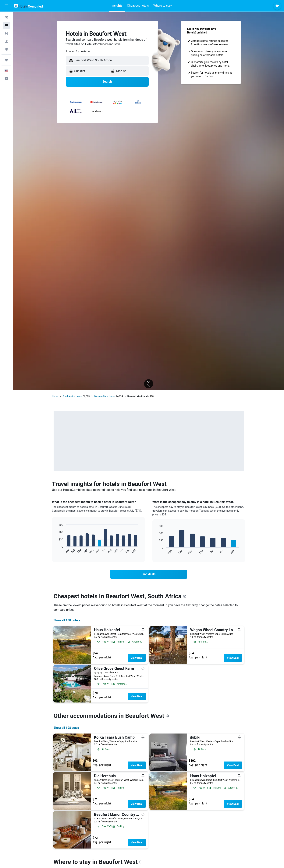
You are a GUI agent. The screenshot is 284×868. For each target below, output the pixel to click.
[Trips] (6, 60)
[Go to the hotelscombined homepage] (28, 6)
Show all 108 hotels (67, 620)
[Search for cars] (6, 33)
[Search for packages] (6, 41)
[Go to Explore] (6, 49)
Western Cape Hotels (105, 396)
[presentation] (185, 596)
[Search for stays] (6, 25)
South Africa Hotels (73, 396)
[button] (6, 6)
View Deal (137, 658)
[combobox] (78, 51)
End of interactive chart (57, 551)
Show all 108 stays (66, 728)
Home (55, 396)
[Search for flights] (6, 17)
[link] (149, 574)
